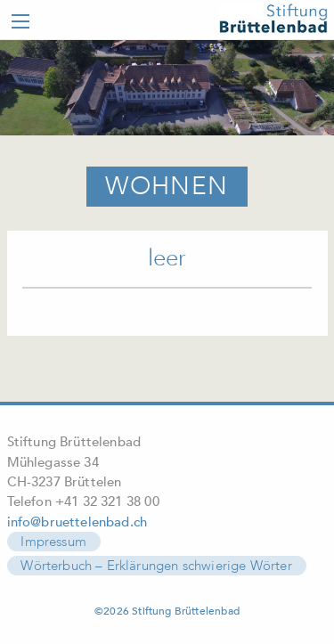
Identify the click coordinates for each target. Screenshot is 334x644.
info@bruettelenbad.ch (77, 522)
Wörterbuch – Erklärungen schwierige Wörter (156, 566)
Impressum (53, 542)
